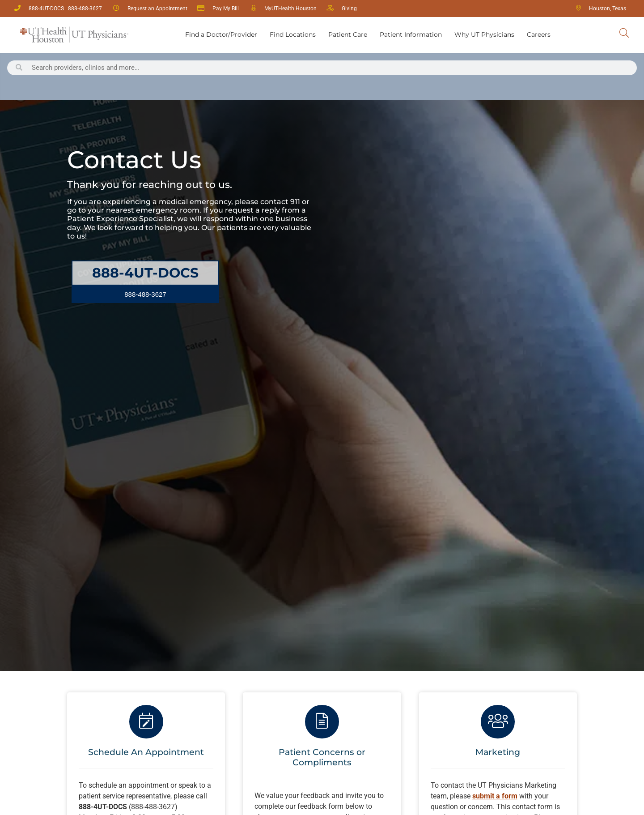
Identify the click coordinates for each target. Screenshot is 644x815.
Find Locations (293, 34)
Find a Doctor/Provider (221, 34)
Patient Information (411, 34)
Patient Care (348, 34)
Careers (539, 34)
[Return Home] (74, 35)
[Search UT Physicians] (624, 33)
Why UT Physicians (484, 34)
